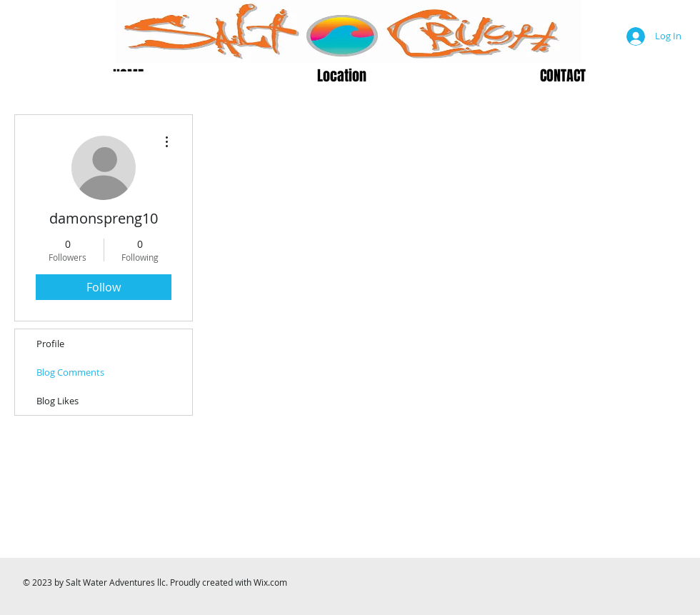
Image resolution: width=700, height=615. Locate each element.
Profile (50, 344)
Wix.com (270, 582)
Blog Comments (70, 372)
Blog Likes (57, 401)
